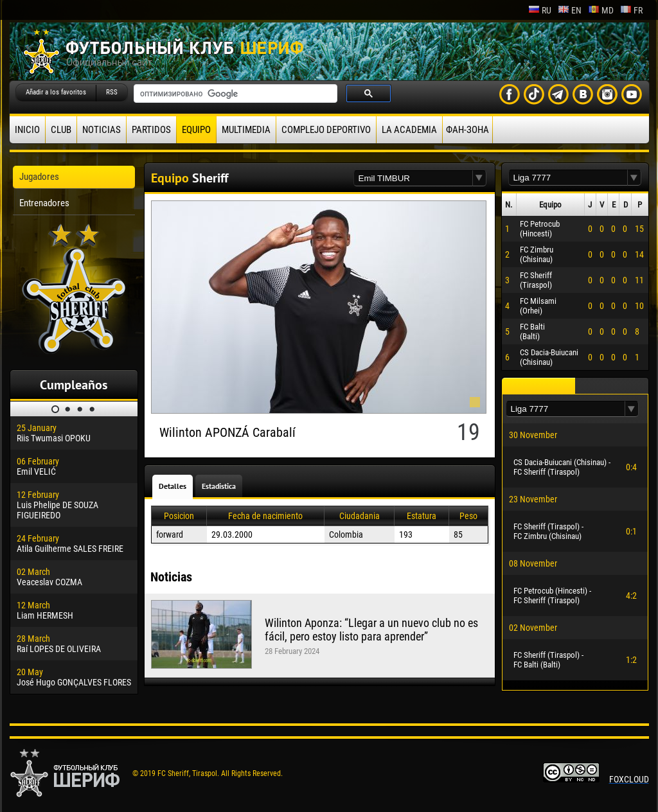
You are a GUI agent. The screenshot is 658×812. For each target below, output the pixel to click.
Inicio (27, 130)
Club (61, 130)
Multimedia (246, 130)
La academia (409, 130)
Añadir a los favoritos (56, 92)
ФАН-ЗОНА (467, 130)
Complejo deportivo (326, 130)
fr (631, 10)
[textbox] (413, 178)
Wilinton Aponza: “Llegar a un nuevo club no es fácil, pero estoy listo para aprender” (371, 630)
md (601, 10)
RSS (112, 92)
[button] (479, 178)
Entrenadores (44, 203)
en (570, 10)
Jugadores (39, 177)
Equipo (196, 130)
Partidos (151, 130)
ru (540, 10)
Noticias (102, 130)
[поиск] (234, 94)
